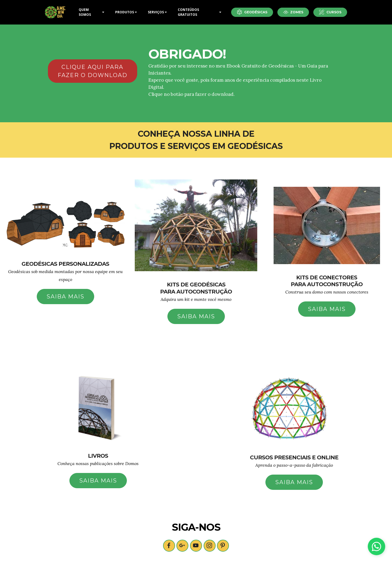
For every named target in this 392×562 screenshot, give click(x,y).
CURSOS (330, 12)
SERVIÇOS (156, 12)
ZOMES (293, 12)
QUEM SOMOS (85, 12)
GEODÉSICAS (252, 12)
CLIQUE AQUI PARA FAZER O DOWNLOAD (93, 71)
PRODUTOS (125, 12)
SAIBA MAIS (65, 297)
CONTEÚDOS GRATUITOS (188, 12)
